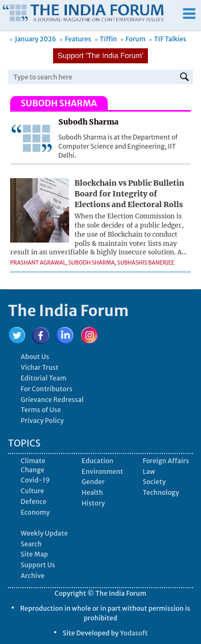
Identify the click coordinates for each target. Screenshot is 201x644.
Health (92, 492)
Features (75, 39)
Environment (102, 471)
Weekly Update (44, 533)
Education (97, 461)
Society (154, 482)
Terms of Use (41, 410)
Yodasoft (134, 633)
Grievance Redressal (53, 400)
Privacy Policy (43, 420)
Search (32, 544)
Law (149, 471)
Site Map (35, 554)
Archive (33, 576)
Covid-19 (36, 480)
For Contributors (47, 389)
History (93, 503)
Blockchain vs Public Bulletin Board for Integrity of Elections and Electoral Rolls (129, 193)
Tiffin (106, 39)
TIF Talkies (168, 39)
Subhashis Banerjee (146, 263)
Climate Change (33, 465)
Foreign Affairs (166, 461)
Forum (133, 39)
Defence (34, 502)
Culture (33, 491)
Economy (35, 512)
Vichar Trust (40, 367)
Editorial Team (44, 378)
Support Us (38, 565)
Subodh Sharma (91, 263)
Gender (93, 482)
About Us (35, 357)
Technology (161, 492)
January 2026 (33, 39)
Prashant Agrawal (38, 263)
